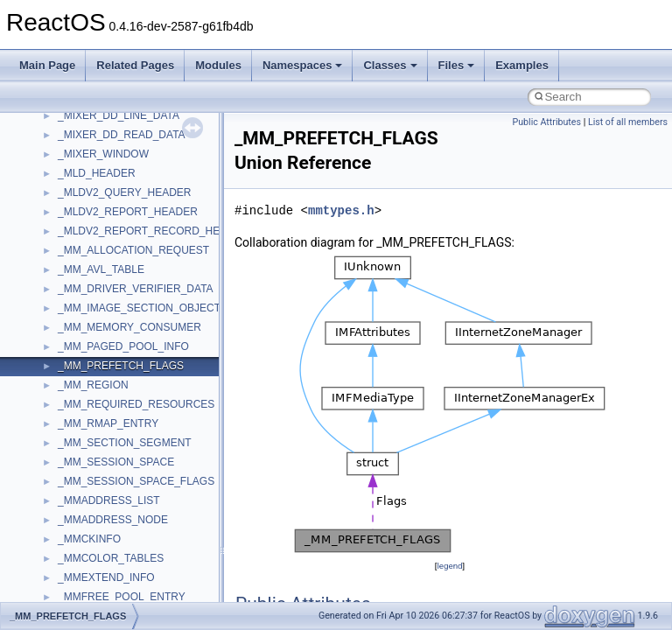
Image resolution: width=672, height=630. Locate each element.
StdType (77, 349)
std (65, 311)
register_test (87, 214)
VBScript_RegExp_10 (108, 561)
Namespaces (303, 65)
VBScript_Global (96, 542)
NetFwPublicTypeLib (105, 118)
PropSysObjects (95, 137)
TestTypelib (84, 388)
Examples (522, 65)
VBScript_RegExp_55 (108, 580)
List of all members (628, 122)
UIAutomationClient (103, 522)
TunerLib (78, 445)
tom (66, 426)
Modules (218, 65)
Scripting (78, 234)
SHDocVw (82, 253)
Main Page (47, 65)
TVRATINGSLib (94, 465)
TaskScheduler (92, 368)
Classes (390, 65)
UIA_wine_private (99, 503)
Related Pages (135, 65)
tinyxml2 (77, 407)
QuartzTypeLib (92, 195)
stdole (72, 330)
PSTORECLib (90, 176)
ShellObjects (87, 291)
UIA (66, 484)
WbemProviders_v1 (104, 599)
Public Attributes (546, 122)
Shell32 (75, 272)
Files (457, 65)
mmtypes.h (341, 210)
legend (449, 566)
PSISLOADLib (91, 157)
